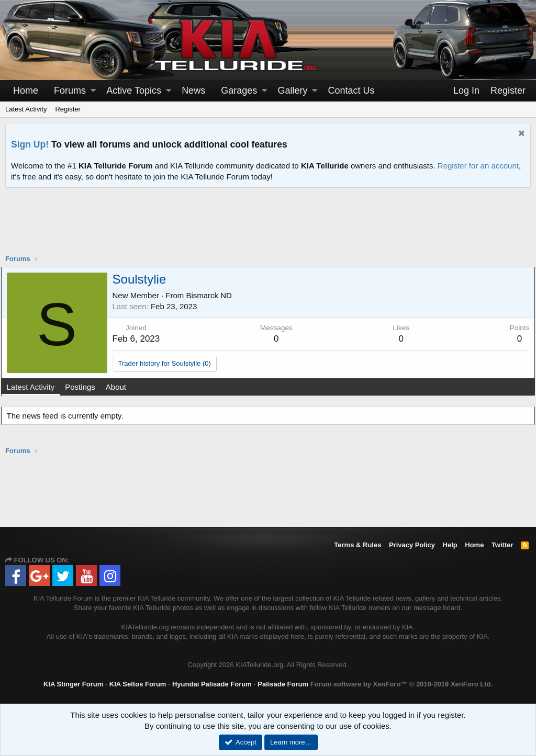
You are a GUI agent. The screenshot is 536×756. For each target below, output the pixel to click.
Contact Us (351, 91)
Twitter (502, 545)
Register (68, 109)
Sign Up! (30, 144)
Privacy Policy (412, 545)
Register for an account (478, 166)
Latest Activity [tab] (35, 387)
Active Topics (134, 91)
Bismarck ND (214, 295)
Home (26, 91)
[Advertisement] (268, 228)
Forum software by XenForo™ (401, 684)
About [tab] (120, 387)
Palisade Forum (283, 684)
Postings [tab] (85, 387)
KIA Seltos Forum (138, 684)
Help (450, 545)
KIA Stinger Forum (73, 684)
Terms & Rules (358, 545)
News (193, 91)
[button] (93, 91)
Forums (70, 91)
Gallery (292, 91)
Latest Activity (26, 109)
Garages (239, 91)
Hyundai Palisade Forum (212, 684)
